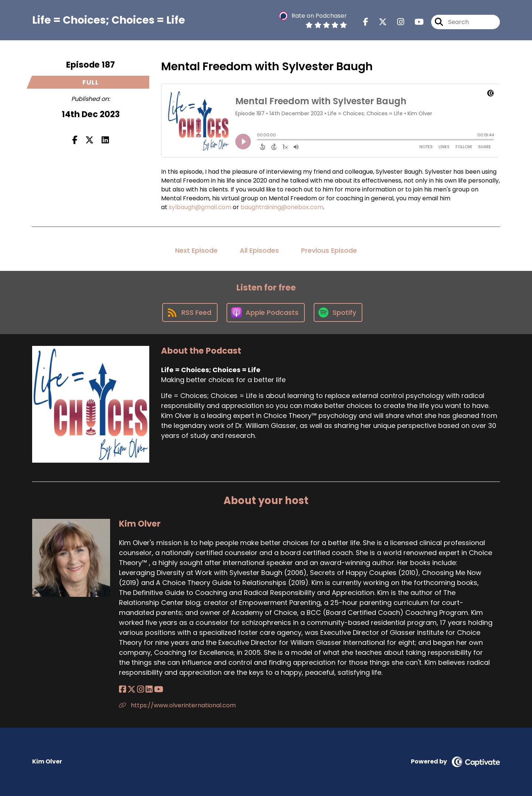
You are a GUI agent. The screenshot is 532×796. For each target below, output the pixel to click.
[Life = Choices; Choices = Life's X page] (378, 22)
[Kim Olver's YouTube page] (159, 689)
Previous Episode (329, 250)
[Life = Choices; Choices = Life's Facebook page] (366, 22)
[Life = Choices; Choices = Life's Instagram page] (396, 22)
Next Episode (196, 250)
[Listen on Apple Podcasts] (266, 313)
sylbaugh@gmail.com (200, 207)
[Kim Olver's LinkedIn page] (149, 689)
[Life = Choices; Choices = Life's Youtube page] (415, 22)
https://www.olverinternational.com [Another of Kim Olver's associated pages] (177, 705)
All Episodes (259, 250)
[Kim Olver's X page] (132, 689)
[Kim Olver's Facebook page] (122, 689)
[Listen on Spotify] (338, 312)
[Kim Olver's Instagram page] (141, 689)
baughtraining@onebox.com (282, 207)
